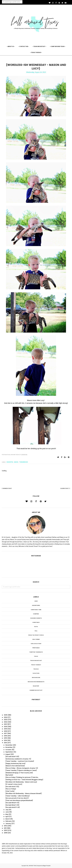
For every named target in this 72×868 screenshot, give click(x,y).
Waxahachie (36, 677)
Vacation (36, 673)
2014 (5, 740)
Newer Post (7, 488)
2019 (5, 729)
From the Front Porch (36, 635)
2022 (6, 722)
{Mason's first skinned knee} (15, 766)
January (8, 824)
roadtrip (36, 686)
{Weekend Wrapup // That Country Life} (19, 773)
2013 (5, 743)
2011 (5, 828)
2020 (6, 727)
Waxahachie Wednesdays (36, 682)
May (7, 814)
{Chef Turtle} (10, 791)
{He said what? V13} (12, 757)
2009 (6, 833)
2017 (5, 733)
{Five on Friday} (11, 789)
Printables (36, 648)
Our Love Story (36, 644)
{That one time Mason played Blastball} (19, 800)
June (7, 812)
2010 (5, 830)
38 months (10, 462)
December (9, 745)
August (8, 754)
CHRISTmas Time (36, 610)
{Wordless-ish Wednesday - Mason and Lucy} (21, 782)
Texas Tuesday (36, 665)
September (9, 752)
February (8, 821)
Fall (36, 631)
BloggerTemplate (47, 866)
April (7, 817)
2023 (6, 720)
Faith (36, 627)
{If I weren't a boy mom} (14, 784)
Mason (16, 462)
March (8, 819)
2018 (5, 731)
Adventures (36, 605)
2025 (36, 601)
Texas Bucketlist (36, 660)
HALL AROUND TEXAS (31, 866)
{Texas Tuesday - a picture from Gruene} (20, 761)
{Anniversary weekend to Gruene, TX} (18, 759)
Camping (36, 614)
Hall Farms (36, 639)
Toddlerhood (23, 462)
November (9, 747)
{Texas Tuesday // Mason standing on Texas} (21, 770)
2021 (5, 724)
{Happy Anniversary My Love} (15, 763)
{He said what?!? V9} (13, 807)
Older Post (65, 488)
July (7, 810)
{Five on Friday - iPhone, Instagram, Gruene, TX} (22, 768)
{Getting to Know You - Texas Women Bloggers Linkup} (24, 780)
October (8, 750)
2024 (6, 717)
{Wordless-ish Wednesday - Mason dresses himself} (24, 793)
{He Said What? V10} (12, 805)
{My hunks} (9, 775)
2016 (5, 736)
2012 (5, 826)
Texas (36, 656)
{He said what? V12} (12, 787)
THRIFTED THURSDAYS (36, 652)
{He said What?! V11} (12, 803)
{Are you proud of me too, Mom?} (17, 798)
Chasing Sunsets (36, 618)
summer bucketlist (36, 690)
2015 (5, 738)
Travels (36, 669)
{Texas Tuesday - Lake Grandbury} (17, 796)
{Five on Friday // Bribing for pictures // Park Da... (22, 777)
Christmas (36, 622)
